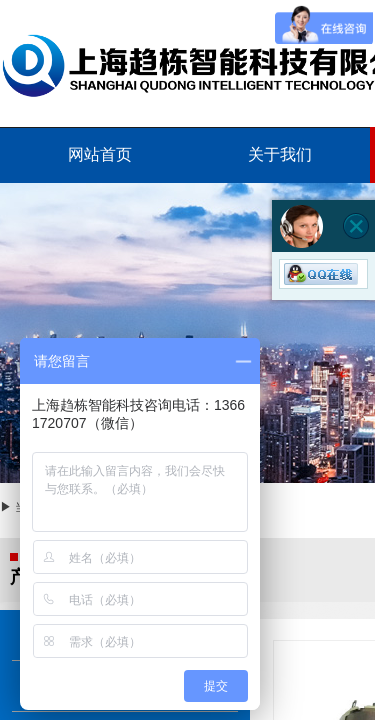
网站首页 (100, 154)
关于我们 (280, 154)
